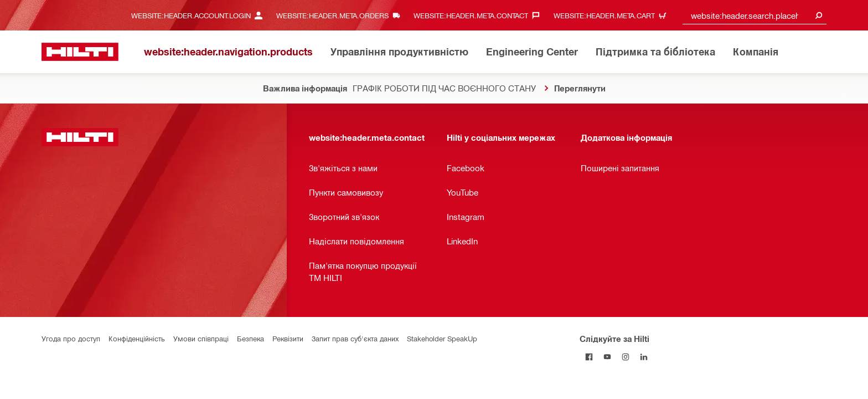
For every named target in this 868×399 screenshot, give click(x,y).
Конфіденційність (137, 338)
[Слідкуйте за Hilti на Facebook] (589, 357)
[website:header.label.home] (80, 52)
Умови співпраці (201, 338)
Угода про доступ (71, 338)
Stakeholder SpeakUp (442, 338)
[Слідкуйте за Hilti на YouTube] (607, 357)
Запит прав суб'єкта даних (355, 338)
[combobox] (755, 15)
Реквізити (288, 338)
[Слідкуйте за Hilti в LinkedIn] (644, 357)
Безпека (250, 338)
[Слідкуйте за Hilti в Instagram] (625, 357)
